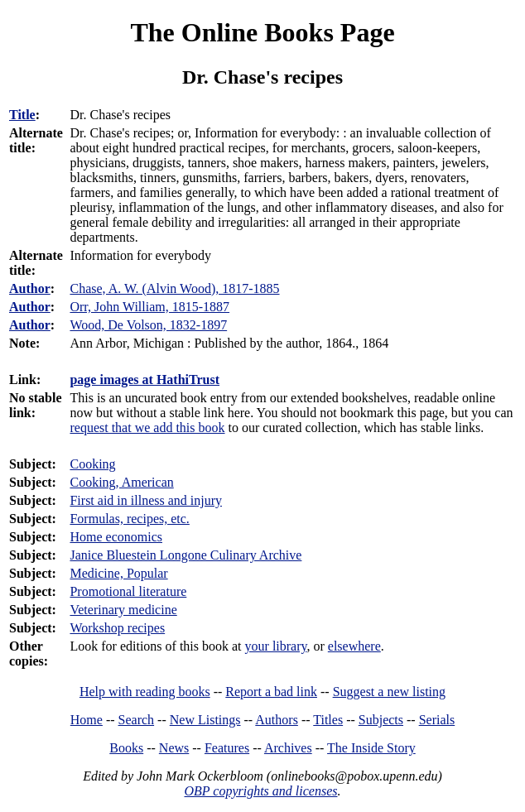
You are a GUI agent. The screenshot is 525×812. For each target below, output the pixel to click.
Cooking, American (121, 482)
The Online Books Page (262, 32)
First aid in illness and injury (146, 500)
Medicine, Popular (118, 573)
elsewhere (354, 646)
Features (227, 748)
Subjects (381, 720)
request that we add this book (147, 428)
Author (30, 288)
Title (22, 115)
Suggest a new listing (389, 692)
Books (126, 748)
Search (137, 720)
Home (87, 720)
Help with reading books (145, 692)
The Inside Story (371, 748)
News (174, 748)
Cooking (92, 464)
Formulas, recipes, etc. (129, 519)
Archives (288, 748)
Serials (437, 720)
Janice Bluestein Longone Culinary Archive (185, 555)
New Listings (205, 720)
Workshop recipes (117, 628)
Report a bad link (271, 692)
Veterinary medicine (123, 610)
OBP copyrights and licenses (260, 791)
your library (276, 646)
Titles (328, 720)
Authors (277, 720)
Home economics (116, 537)
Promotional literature (128, 591)
